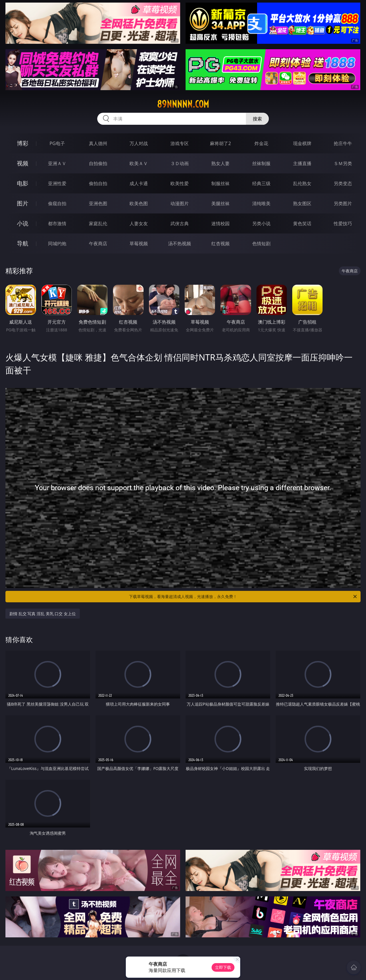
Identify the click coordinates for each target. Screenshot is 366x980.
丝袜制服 (261, 163)
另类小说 (261, 223)
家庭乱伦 (98, 223)
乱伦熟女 (302, 183)
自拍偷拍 (98, 163)
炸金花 (261, 143)
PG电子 (57, 143)
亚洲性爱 (57, 183)
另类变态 (343, 183)
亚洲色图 (98, 203)
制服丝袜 (220, 183)
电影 (23, 183)
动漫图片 (180, 203)
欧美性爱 (180, 183)
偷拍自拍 (98, 183)
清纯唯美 (261, 203)
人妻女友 (139, 223)
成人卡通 (139, 183)
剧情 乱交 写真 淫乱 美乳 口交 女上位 (43, 614)
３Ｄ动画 (180, 163)
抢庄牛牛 (343, 143)
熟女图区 (302, 203)
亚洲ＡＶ (57, 163)
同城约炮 (57, 243)
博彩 (23, 143)
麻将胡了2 (220, 143)
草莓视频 (139, 243)
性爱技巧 (343, 223)
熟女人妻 (220, 163)
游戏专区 (180, 143)
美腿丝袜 (220, 203)
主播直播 (302, 163)
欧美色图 (139, 203)
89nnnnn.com (183, 104)
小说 (23, 223)
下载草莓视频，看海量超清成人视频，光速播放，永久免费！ (243, 597)
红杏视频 (220, 243)
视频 (23, 163)
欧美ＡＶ (139, 163)
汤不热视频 (180, 243)
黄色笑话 (302, 223)
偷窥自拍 (57, 203)
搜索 (257, 119)
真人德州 (98, 143)
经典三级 (261, 183)
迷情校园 (220, 223)
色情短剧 (261, 243)
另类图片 (343, 203)
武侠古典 (180, 223)
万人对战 (139, 143)
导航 (23, 243)
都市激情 (57, 223)
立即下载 (223, 967)
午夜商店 (98, 243)
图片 (23, 203)
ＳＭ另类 (343, 163)
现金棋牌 (302, 143)
